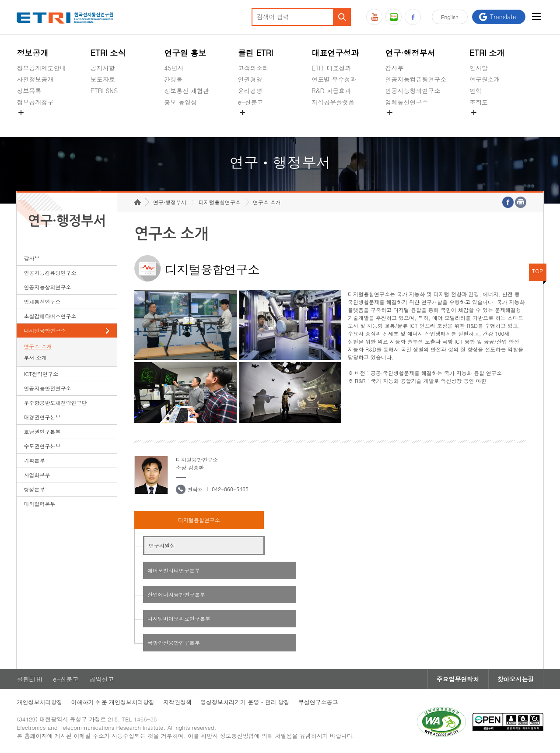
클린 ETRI (256, 53)
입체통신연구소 (407, 102)
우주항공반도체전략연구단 (55, 403)
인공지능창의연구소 (413, 91)
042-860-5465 (230, 489)
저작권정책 (177, 702)
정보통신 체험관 (187, 91)
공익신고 (250, 123)
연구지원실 (162, 545)
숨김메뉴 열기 (21, 113)
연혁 (476, 91)
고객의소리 (253, 68)
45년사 (174, 68)
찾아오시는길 (516, 679)
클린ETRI (29, 679)
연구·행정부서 (410, 53)
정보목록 (29, 91)
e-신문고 (251, 102)
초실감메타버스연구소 (416, 123)
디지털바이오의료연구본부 (179, 618)
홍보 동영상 (180, 102)
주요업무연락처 (458, 679)
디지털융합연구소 (45, 330)
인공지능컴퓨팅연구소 (416, 79)
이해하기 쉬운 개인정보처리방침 (113, 702)
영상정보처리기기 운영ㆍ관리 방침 (245, 702)
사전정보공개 (35, 79)
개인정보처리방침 (39, 702)
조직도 (479, 102)
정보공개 (32, 53)
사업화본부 (37, 475)
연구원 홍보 (185, 53)
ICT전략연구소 (41, 374)
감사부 (395, 68)
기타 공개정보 (489, 123)
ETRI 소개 (487, 53)
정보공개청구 (35, 102)
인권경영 (250, 79)
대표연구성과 (335, 53)
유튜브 (374, 17)
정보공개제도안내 (41, 68)
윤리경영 (250, 91)
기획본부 (34, 460)
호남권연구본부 (42, 431)
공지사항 (103, 68)
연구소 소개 (38, 346)
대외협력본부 (39, 504)
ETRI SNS (104, 91)
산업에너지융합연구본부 (176, 594)
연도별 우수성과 (334, 79)
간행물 (173, 79)
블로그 (394, 17)
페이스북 (413, 17)
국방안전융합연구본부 (174, 642)
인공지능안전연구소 (47, 388)
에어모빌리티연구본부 (174, 570)
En (450, 17)
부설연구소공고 (318, 702)
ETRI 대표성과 (331, 68)
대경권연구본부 (42, 417)
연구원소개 (485, 79)
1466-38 (145, 719)
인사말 (479, 68)
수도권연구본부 (42, 446)
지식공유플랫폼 (333, 102)
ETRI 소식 (108, 53)
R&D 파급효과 (331, 91)
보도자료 (103, 79)
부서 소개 (35, 357)
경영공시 (29, 123)
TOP (538, 271)
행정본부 (34, 489)
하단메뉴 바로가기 (0, 0)
